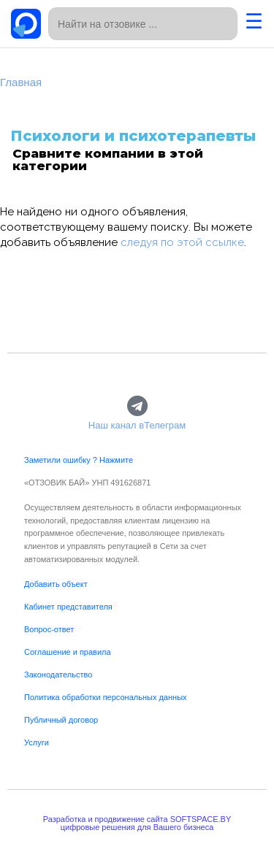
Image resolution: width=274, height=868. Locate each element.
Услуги (37, 742)
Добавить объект (56, 584)
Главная (21, 82)
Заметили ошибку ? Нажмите (79, 460)
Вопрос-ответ (49, 629)
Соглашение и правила (68, 652)
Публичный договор (61, 720)
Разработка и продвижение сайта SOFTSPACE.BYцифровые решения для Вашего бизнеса (137, 823)
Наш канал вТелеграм (137, 425)
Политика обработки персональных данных (106, 697)
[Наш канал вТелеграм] (137, 406)
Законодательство (58, 675)
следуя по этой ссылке (182, 242)
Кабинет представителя (68, 607)
